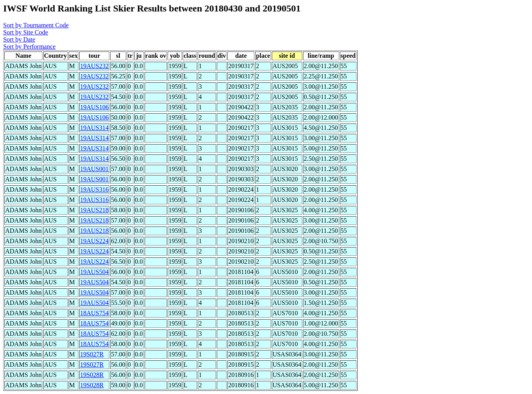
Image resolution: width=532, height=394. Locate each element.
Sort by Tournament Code (36, 25)
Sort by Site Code (26, 32)
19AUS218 (94, 210)
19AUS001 (94, 169)
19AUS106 (94, 107)
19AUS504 (94, 272)
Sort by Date (19, 39)
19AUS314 (94, 128)
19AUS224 (94, 241)
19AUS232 (94, 66)
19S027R (92, 354)
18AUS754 (94, 313)
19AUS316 (94, 189)
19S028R (92, 375)
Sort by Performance (29, 47)
